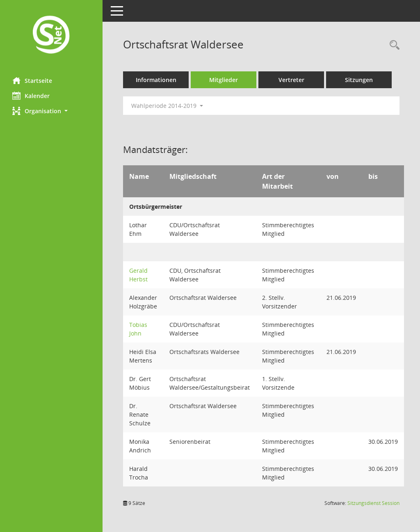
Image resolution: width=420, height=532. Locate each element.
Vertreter (291, 80)
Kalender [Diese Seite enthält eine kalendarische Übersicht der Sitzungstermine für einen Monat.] (31, 96)
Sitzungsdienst (373, 503)
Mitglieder (224, 80)
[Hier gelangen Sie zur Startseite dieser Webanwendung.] (51, 35)
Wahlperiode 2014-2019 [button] (167, 106)
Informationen (156, 80)
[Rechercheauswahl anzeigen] (393, 45)
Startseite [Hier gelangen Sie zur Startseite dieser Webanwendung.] (32, 80)
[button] (51, 111)
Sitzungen (359, 80)
